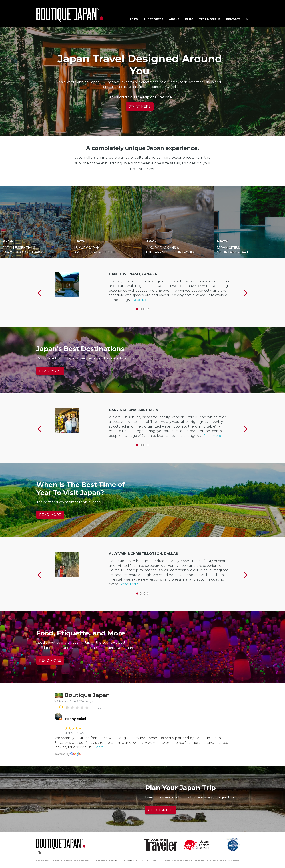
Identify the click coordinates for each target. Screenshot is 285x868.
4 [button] (148, 309)
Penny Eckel (76, 719)
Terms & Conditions (174, 861)
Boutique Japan (70, 15)
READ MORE (50, 371)
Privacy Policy (192, 861)
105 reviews (100, 708)
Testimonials (210, 19)
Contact (233, 19)
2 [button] (141, 309)
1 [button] (137, 309)
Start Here (140, 106)
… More (98, 747)
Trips (134, 19)
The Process (153, 19)
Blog (189, 19)
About (174, 19)
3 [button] (144, 309)
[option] (142, 290)
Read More (142, 300)
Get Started (160, 810)
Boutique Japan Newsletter (215, 861)
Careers (235, 861)
